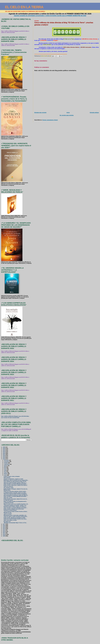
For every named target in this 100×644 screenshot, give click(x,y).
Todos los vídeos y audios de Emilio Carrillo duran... (16, 516)
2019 (4, 457)
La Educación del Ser (9, 503)
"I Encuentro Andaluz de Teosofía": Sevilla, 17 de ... (15, 505)
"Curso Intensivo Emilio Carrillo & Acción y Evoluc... (16, 512)
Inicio (68, 113)
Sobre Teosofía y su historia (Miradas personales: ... (16, 484)
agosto (6, 466)
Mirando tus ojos (8, 513)
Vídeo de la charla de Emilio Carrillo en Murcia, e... (15, 483)
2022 (4, 453)
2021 (4, 454)
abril (5, 471)
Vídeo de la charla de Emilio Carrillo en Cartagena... (16, 494)
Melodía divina (7, 490)
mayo (5, 470)
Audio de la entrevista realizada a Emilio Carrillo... (15, 491)
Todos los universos (8, 486)
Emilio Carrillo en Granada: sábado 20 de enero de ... (16, 499)
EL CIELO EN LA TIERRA (24, 7)
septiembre (7, 464)
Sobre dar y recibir (8, 498)
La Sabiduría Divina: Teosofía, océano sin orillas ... (15, 493)
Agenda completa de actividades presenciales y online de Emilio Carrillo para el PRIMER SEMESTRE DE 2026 (50, 16)
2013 (4, 530)
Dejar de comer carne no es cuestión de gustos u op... (16, 504)
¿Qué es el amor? (8, 514)
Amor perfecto (7, 478)
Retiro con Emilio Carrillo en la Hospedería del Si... (15, 501)
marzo (6, 472)
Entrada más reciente (40, 113)
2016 (4, 526)
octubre (6, 463)
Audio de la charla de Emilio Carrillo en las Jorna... (15, 519)
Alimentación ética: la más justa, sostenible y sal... (15, 515)
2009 (4, 536)
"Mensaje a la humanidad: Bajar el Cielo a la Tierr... (15, 523)
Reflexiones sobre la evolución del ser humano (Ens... (16, 480)
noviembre (7, 462)
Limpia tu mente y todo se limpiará (12, 476)
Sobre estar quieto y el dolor (10, 520)
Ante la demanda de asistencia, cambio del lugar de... (16, 495)
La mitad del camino (8, 500)
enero (5, 475)
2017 (4, 524)
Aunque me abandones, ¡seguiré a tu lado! (13, 479)
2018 (4, 459)
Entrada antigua (94, 113)
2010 (4, 534)
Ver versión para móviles (67, 115)
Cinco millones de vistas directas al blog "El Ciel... (15, 481)
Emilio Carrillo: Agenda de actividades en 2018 (14, 518)
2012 (4, 531)
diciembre (7, 460)
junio (5, 468)
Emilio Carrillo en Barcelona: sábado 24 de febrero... (16, 485)
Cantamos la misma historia (10, 510)
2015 (4, 527)
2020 (4, 456)
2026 (4, 447)
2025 (4, 449)
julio (5, 467)
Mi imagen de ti (7, 522)
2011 (4, 533)
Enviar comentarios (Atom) (50, 120)
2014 (4, 529)
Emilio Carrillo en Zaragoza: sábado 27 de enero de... (16, 489)
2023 (4, 452)
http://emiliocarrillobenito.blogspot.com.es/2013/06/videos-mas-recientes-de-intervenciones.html (15, 417)
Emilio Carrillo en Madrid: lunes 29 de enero (14, 509)
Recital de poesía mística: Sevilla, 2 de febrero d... (15, 506)
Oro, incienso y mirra (9, 488)
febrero (6, 474)
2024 (4, 450)
